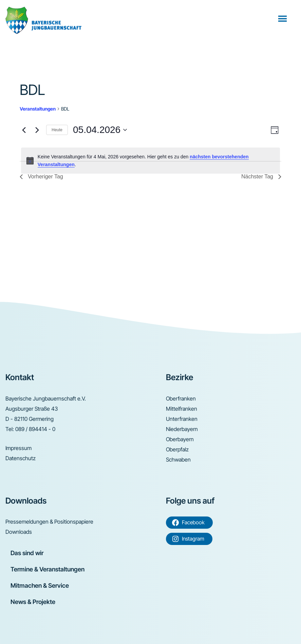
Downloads (19, 532)
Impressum (18, 448)
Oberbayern (180, 439)
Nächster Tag (261, 177)
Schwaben (178, 460)
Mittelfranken (182, 409)
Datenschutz (21, 458)
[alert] (150, 161)
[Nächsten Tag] (37, 130)
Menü (283, 18)
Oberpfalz (177, 449)
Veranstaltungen (38, 109)
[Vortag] (24, 130)
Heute (57, 130)
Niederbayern (182, 429)
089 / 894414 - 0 (35, 429)
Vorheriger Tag (41, 177)
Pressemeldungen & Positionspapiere (49, 522)
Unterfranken (182, 419)
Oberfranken (181, 398)
